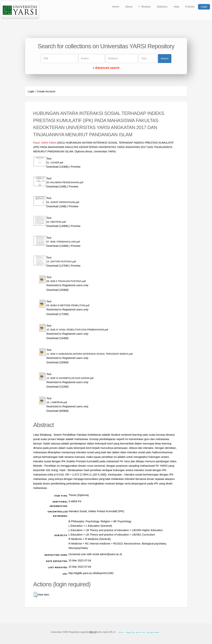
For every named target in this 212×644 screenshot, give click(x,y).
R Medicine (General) (98, 539)
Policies (190, 7)
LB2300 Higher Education (147, 530)
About (129, 7)
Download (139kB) (58, 226)
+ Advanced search (106, 68)
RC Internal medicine (98, 544)
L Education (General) (99, 526)
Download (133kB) (58, 167)
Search (165, 58)
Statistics (162, 7)
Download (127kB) (58, 266)
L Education (75, 526)
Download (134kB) (58, 246)
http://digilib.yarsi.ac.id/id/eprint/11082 (91, 573)
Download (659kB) (58, 411)
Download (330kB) (58, 362)
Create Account (46, 91)
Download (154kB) (58, 338)
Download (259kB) (58, 290)
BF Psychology (122, 521)
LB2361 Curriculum (144, 535)
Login (204, 7)
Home (116, 7)
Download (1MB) (57, 187)
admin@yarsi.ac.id (111, 554)
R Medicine (75, 539)
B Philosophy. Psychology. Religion (89, 521)
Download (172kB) (58, 314)
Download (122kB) (58, 387)
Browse (146, 7)
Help (176, 7)
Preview (76, 167)
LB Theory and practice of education (107, 530)
